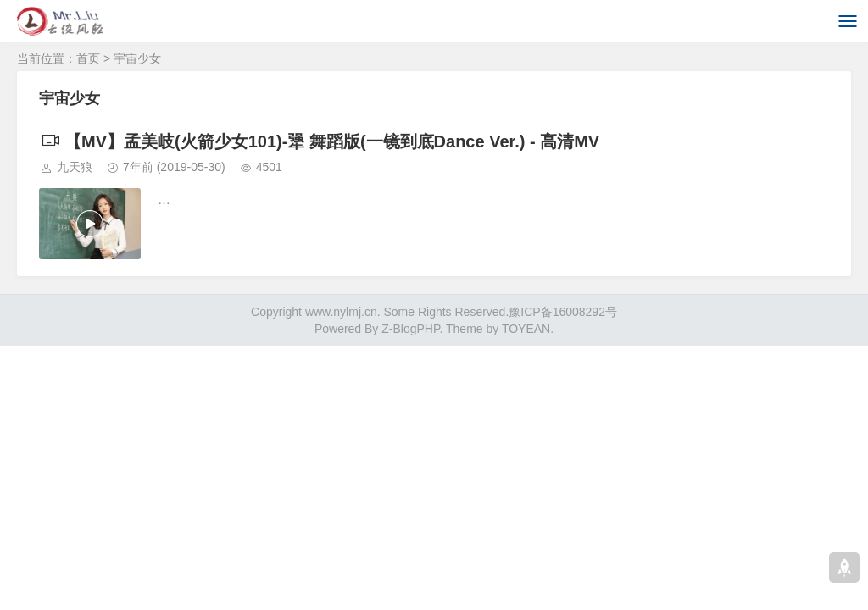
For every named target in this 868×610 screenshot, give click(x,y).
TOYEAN (526, 329)
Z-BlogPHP (410, 329)
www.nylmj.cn (341, 312)
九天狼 (75, 167)
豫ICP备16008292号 (563, 312)
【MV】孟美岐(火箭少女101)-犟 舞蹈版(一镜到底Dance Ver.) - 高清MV (319, 141)
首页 (88, 58)
